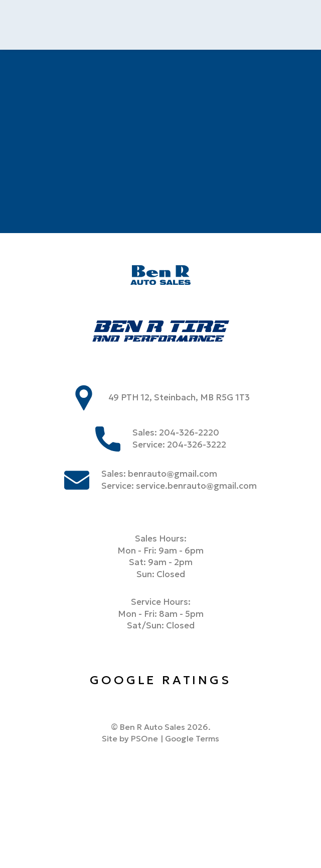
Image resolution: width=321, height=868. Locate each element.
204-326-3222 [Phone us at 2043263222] (197, 445)
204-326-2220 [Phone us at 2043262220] (189, 433)
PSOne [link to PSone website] (144, 738)
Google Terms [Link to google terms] (192, 738)
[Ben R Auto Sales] (160, 277)
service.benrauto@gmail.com (196, 486)
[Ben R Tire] (161, 333)
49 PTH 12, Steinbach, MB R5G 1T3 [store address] (179, 398)
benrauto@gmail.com (173, 474)
